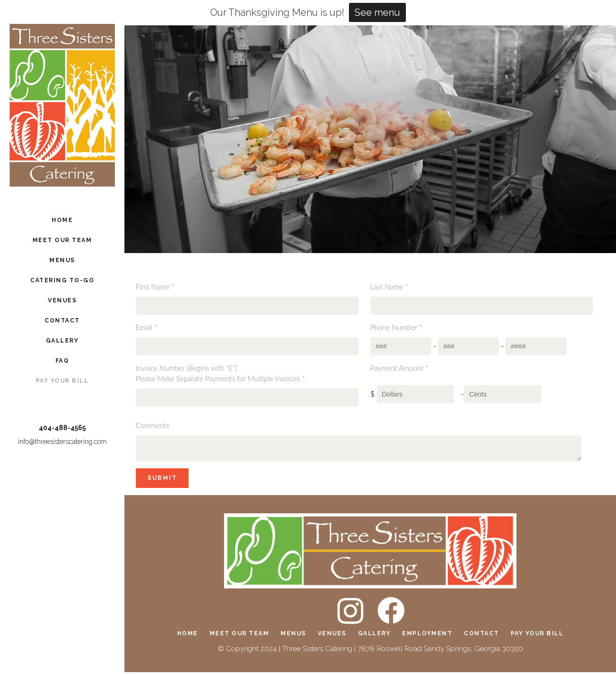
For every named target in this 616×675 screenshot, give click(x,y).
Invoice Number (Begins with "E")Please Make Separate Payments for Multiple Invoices (221, 373)
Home (188, 636)
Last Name (389, 287)
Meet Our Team (240, 636)
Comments (153, 425)
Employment (427, 636)
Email (147, 327)
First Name (155, 287)
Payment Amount (400, 368)
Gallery (375, 636)
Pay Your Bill (537, 636)
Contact (482, 636)
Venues (332, 636)
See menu (377, 12)
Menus (293, 636)
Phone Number (396, 327)
